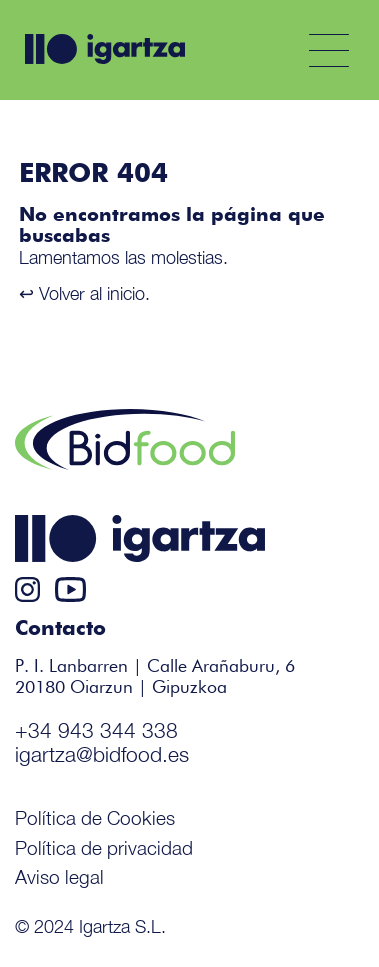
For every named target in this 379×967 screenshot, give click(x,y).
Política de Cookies (95, 817)
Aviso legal (59, 876)
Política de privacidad (104, 847)
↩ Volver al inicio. (84, 293)
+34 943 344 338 (96, 730)
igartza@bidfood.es (102, 754)
